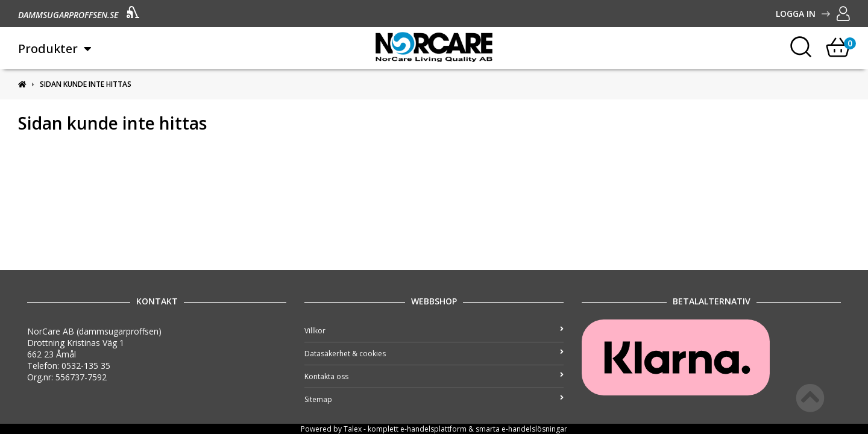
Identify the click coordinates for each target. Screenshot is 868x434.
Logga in (813, 14)
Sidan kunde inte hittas (86, 84)
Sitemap (434, 399)
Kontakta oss (434, 376)
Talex (353, 429)
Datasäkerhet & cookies (434, 354)
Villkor (434, 331)
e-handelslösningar (534, 429)
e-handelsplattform (433, 429)
